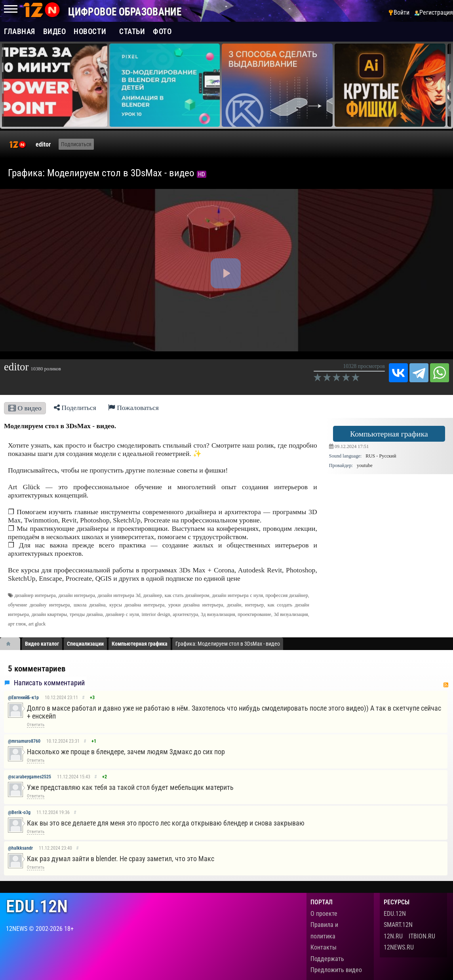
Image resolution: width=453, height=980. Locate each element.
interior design (156, 614)
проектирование (254, 614)
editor (43, 144)
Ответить (36, 725)
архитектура (185, 614)
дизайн (234, 605)
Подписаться (76, 144)
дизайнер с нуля (122, 614)
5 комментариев (37, 669)
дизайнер (152, 595)
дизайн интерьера (77, 595)
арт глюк (17, 624)
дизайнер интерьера (35, 595)
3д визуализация (218, 614)
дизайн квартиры (49, 614)
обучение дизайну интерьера (39, 605)
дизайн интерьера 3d (119, 595)
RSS (446, 685)
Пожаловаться (133, 408)
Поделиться (75, 408)
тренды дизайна (86, 614)
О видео (25, 408)
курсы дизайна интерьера (137, 605)
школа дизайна (90, 605)
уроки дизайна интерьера (196, 605)
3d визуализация (291, 614)
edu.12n (37, 907)
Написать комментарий (49, 683)
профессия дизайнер (287, 595)
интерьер (254, 605)
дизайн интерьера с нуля (237, 595)
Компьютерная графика (389, 434)
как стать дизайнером (187, 595)
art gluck (37, 624)
